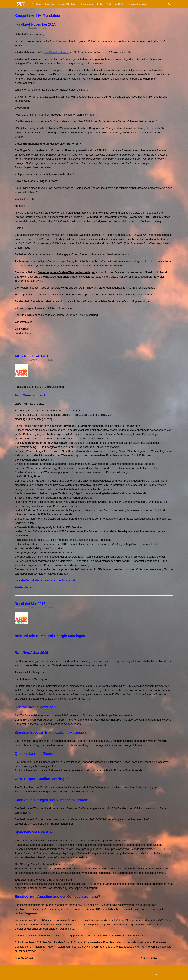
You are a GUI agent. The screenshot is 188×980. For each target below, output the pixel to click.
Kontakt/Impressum (137, 4)
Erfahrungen (87, 4)
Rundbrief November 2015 (35, 24)
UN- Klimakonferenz (56, 52)
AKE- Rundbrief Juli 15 (33, 356)
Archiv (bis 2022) (115, 4)
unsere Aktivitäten (67, 4)
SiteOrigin (156, 974)
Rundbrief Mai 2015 (30, 604)
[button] (169, 4)
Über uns (50, 4)
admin (44, 28)
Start (36, 4)
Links (100, 4)
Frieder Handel (47, 360)
